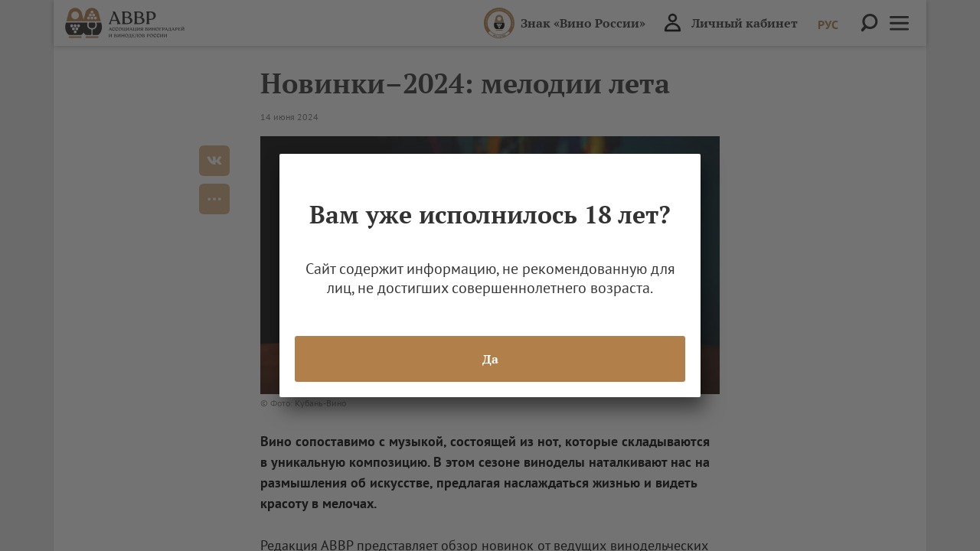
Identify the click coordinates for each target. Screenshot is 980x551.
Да (490, 359)
